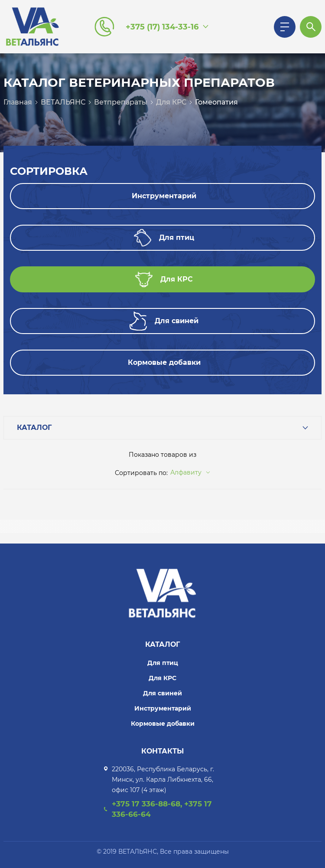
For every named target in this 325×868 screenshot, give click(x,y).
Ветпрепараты (121, 102)
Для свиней (162, 693)
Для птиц (163, 663)
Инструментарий (163, 708)
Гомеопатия (216, 102)
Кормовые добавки (163, 724)
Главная (18, 102)
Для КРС (171, 102)
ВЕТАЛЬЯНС (63, 102)
